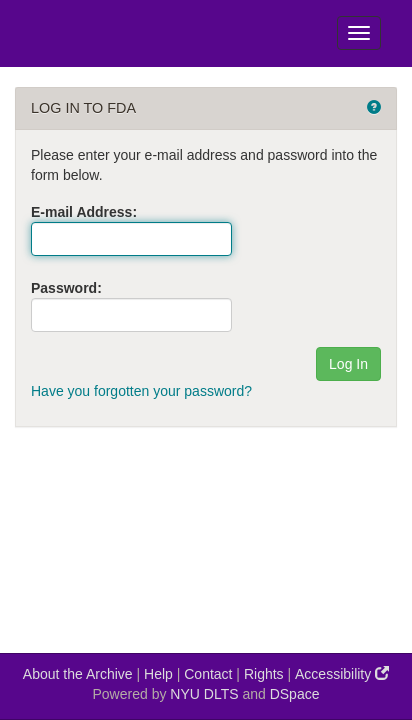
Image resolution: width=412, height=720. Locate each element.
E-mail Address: (84, 212)
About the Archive (78, 674)
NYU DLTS (204, 694)
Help (158, 674)
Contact (208, 674)
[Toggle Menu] (359, 33)
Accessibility (342, 673)
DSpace (295, 694)
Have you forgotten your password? (141, 391)
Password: (66, 288)
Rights (264, 674)
